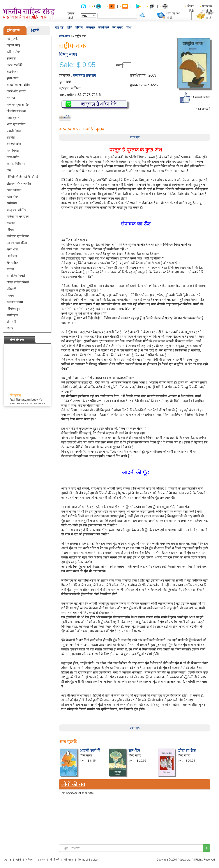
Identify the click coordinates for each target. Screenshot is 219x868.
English (207, 11)
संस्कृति (11, 137)
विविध (10, 230)
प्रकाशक (207, 6)
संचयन (10, 269)
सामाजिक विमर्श (16, 276)
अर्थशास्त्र (12, 203)
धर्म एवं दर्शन (14, 144)
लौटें (67, 117)
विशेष (10, 328)
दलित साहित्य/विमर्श (18, 282)
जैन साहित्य (13, 263)
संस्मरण (11, 98)
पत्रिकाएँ (11, 289)
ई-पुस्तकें (35, 30)
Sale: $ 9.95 (77, 65)
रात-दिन (134, 751)
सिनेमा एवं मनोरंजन (18, 216)
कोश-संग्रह (12, 197)
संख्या (119, 65)
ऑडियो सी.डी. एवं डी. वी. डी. (23, 177)
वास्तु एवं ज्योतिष (16, 210)
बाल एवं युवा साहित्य (18, 104)
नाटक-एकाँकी (15, 65)
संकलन (11, 223)
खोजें (69, 27)
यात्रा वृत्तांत (13, 118)
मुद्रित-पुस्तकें (13, 30)
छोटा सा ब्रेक (187, 751)
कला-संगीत (13, 157)
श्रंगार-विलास (14, 322)
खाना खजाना (14, 190)
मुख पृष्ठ (59, 27)
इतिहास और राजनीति (19, 184)
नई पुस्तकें (12, 39)
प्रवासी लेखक (14, 131)
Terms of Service (88, 860)
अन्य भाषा (12, 249)
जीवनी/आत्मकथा (16, 111)
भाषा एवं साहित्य (16, 124)
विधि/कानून (13, 309)
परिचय (79, 27)
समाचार (91, 27)
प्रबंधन (10, 295)
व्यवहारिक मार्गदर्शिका (19, 85)
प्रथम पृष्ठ (135, 137)
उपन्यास (11, 58)
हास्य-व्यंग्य (12, 78)
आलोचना (12, 256)
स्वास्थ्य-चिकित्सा (16, 164)
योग (9, 170)
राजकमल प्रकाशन (84, 75)
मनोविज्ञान (12, 315)
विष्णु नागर (68, 54)
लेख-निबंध (12, 72)
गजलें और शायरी (16, 91)
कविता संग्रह (13, 52)
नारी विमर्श (13, 151)
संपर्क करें (104, 27)
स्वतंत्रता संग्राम (15, 302)
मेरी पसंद (117, 27)
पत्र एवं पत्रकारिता (17, 243)
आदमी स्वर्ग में (90, 751)
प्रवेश (129, 27)
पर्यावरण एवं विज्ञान (18, 236)
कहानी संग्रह (13, 45)
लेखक (191, 6)
